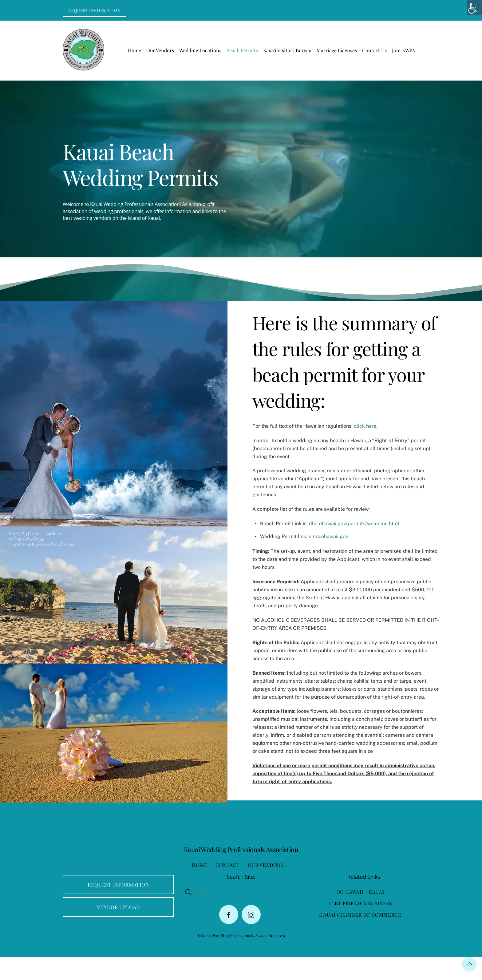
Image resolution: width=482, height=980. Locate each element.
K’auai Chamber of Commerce (360, 938)
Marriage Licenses (337, 51)
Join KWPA (403, 51)
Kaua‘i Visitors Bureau (287, 51)
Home (134, 51)
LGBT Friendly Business (360, 926)
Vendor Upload (118, 930)
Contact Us (374, 51)
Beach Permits (242, 51)
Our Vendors (160, 51)
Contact (227, 888)
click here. (362, 438)
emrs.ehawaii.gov (325, 549)
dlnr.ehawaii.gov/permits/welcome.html (351, 536)
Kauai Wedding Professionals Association (239, 959)
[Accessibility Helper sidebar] (475, 7)
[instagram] (251, 938)
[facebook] (229, 938)
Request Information (94, 10)
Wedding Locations (200, 51)
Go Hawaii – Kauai (360, 915)
